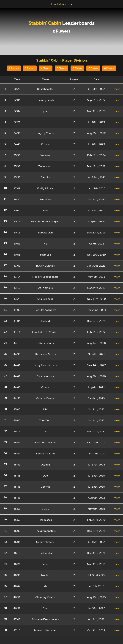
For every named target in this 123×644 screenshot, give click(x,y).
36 (5, 475)
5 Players (61, 68)
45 (5, 575)
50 (5, 630)
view (117, 89)
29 (5, 398)
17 (5, 265)
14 (5, 232)
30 (5, 409)
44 (5, 564)
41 (5, 531)
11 (5, 199)
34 (5, 453)
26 (5, 365)
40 (5, 520)
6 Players (77, 68)
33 (5, 442)
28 (5, 387)
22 (5, 321)
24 (5, 343)
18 (5, 276)
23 (5, 332)
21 (5, 310)
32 (5, 431)
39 (5, 508)
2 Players (14, 68)
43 (5, 553)
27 (5, 376)
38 (5, 497)
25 (5, 354)
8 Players (109, 68)
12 (5, 210)
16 (5, 254)
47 (5, 597)
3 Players (30, 68)
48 (5, 608)
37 (5, 486)
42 (5, 542)
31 (5, 420)
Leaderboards (62, 4)
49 (5, 619)
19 (5, 288)
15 (5, 243)
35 (5, 464)
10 (5, 188)
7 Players (93, 68)
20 (5, 299)
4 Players (46, 68)
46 (5, 586)
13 (5, 221)
